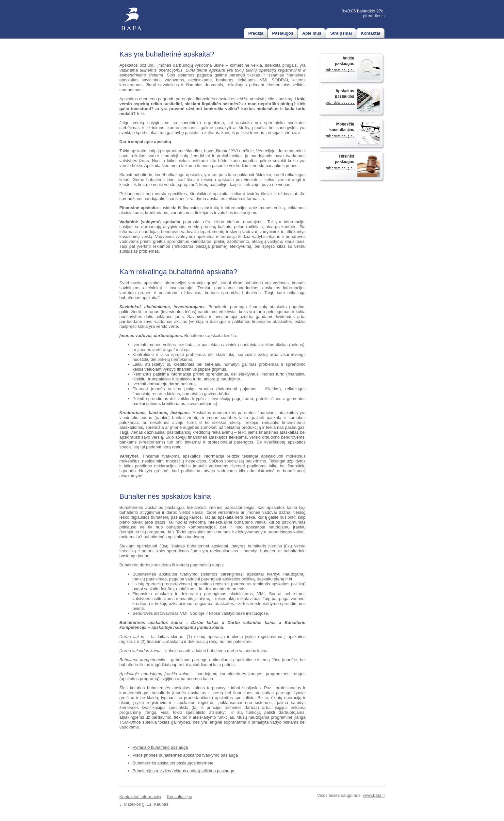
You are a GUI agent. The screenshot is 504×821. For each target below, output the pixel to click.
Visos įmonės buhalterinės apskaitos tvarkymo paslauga (185, 755)
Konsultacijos (179, 797)
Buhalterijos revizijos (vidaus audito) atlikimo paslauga (183, 771)
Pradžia (256, 33)
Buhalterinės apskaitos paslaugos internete (173, 763)
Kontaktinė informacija (140, 797)
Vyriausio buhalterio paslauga (160, 747)
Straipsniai (341, 33)
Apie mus (312, 33)
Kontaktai (370, 33)
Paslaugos (283, 33)
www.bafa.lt (374, 795)
